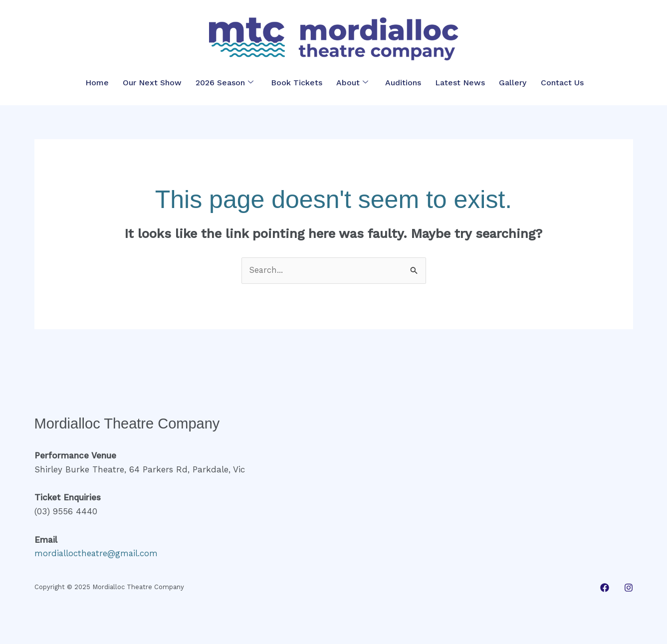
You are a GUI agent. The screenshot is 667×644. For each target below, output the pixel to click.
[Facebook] (605, 588)
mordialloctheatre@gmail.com (97, 553)
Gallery (508, 82)
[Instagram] (629, 588)
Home (101, 82)
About (350, 83)
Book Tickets (296, 82)
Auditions (401, 82)
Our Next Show (154, 82)
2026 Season (225, 83)
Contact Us (556, 82)
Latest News (456, 82)
